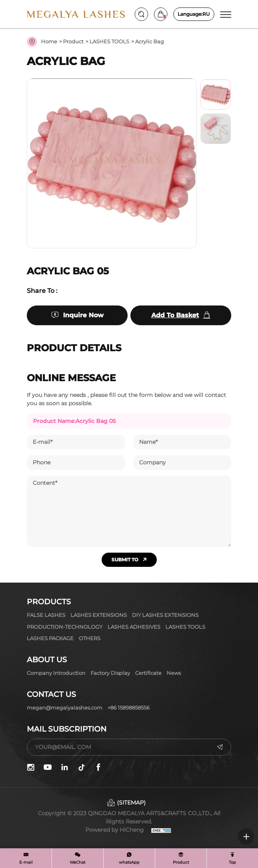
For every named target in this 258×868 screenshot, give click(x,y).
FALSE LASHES (46, 615)
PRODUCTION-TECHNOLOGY (65, 627)
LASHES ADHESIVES (134, 627)
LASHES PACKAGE (50, 638)
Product (73, 41)
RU (194, 14)
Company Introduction (56, 673)
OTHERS (90, 638)
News (174, 673)
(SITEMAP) (131, 803)
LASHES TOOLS (109, 41)
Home (49, 41)
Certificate (148, 673)
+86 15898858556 (129, 708)
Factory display (110, 673)
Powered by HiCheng (115, 830)
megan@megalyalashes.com (65, 708)
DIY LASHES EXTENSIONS (165, 615)
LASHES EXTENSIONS (99, 615)
